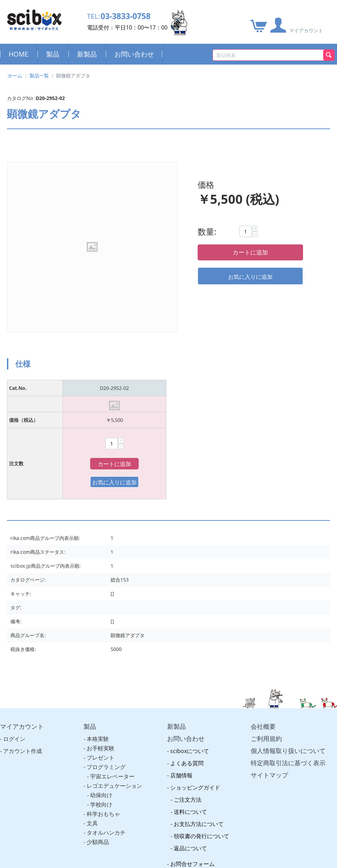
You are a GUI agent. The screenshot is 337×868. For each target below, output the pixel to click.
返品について (190, 712)
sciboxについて (190, 615)
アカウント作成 (23, 615)
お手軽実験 (101, 612)
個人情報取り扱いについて (288, 615)
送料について (190, 676)
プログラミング (106, 631)
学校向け (101, 668)
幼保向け (101, 659)
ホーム (15, 76)
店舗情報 (181, 639)
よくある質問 (187, 627)
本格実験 (98, 603)
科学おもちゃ (103, 678)
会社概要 (263, 590)
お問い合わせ (134, 54)
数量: (207, 231)
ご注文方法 (188, 663)
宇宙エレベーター (112, 640)
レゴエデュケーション (114, 650)
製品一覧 (39, 76)
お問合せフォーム (192, 728)
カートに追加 (250, 252)
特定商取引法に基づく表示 (288, 627)
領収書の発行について (201, 700)
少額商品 (98, 706)
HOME (19, 54)
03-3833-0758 (129, 16)
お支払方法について (199, 688)
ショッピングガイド (195, 651)
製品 (53, 54)
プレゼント (101, 621)
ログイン (14, 603)
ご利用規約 (266, 602)
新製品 (87, 54)
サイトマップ (269, 639)
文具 (92, 687)
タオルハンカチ (106, 696)
